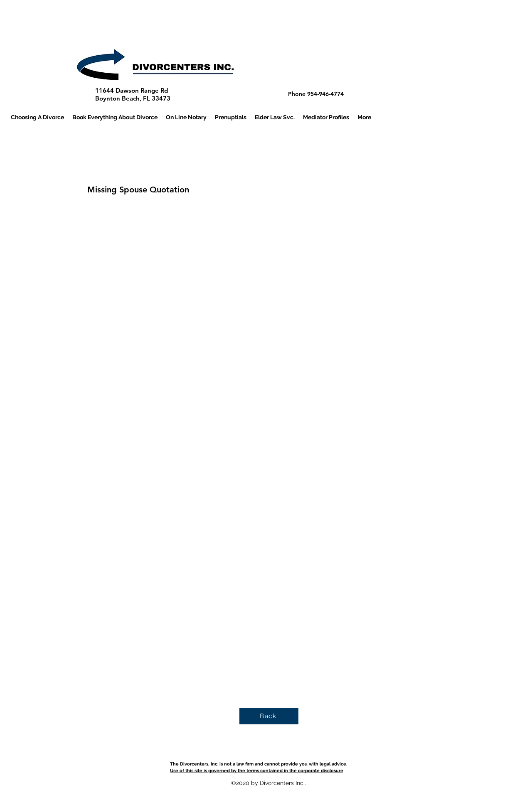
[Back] (269, 716)
